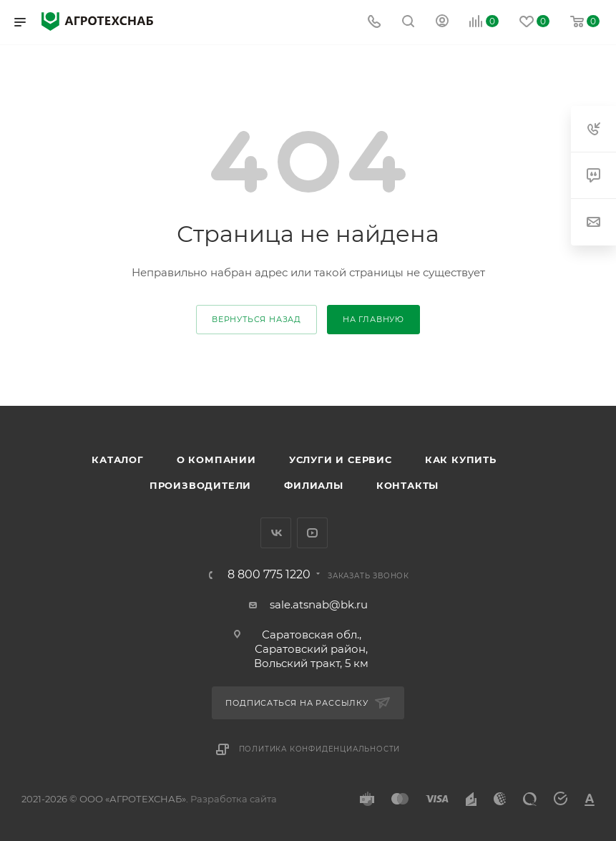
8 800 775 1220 (269, 575)
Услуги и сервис (341, 460)
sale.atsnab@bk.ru (319, 604)
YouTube (312, 533)
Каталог (118, 460)
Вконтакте (276, 533)
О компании (216, 460)
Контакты (407, 485)
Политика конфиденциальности (320, 749)
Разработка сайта (234, 799)
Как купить (461, 460)
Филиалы (314, 485)
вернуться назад (256, 319)
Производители (200, 485)
